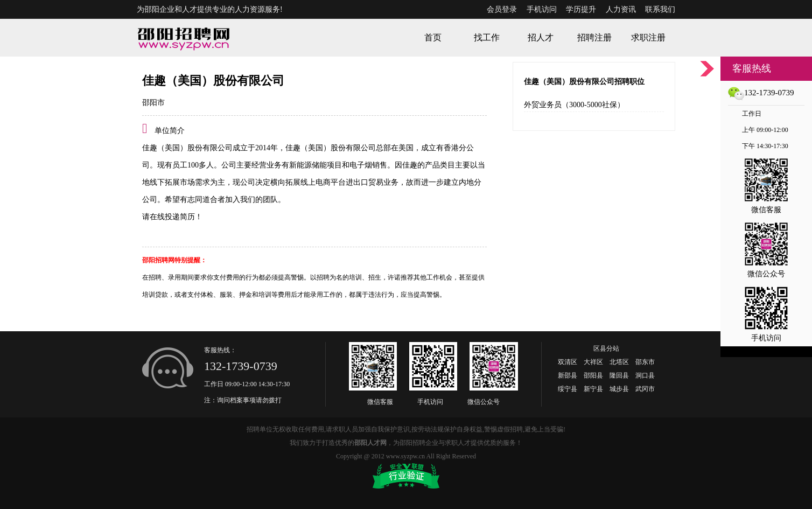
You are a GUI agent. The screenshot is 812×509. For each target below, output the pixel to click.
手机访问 (542, 9)
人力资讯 (621, 9)
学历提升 (581, 9)
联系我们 (660, 9)
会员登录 (502, 9)
